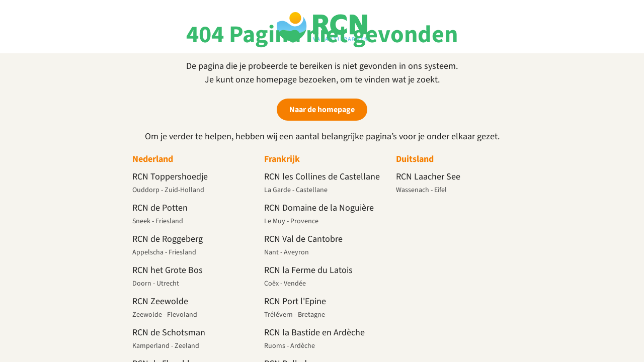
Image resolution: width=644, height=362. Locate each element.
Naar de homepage (322, 110)
